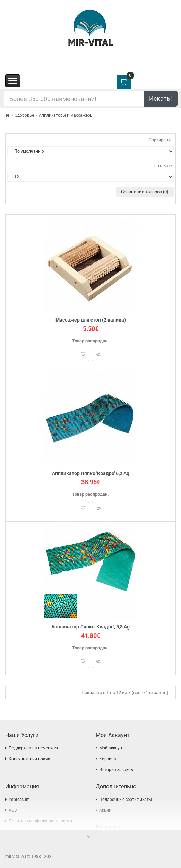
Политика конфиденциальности (40, 821)
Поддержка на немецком (33, 748)
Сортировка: (161, 140)
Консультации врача (29, 759)
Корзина (108, 759)
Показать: (164, 166)
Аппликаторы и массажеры (66, 115)
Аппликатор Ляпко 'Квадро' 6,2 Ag (91, 474)
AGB (13, 810)
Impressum (19, 800)
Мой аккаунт (112, 748)
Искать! (161, 99)
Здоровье (24, 115)
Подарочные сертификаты (126, 800)
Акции (105, 810)
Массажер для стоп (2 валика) (91, 320)
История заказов (116, 770)
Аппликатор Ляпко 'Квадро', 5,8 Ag (90, 627)
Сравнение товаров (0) (145, 192)
